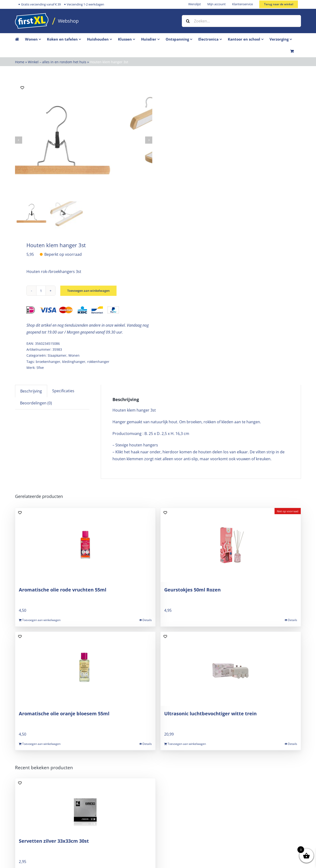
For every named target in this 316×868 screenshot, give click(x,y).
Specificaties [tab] (63, 391)
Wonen (74, 355)
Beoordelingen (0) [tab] (36, 403)
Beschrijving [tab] (31, 391)
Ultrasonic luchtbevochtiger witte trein (210, 714)
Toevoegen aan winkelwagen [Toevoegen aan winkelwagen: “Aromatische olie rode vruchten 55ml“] (41, 620)
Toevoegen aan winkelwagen (90, 291)
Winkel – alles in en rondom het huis (57, 62)
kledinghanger (74, 362)
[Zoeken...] (241, 21)
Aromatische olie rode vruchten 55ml (63, 590)
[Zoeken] (188, 21)
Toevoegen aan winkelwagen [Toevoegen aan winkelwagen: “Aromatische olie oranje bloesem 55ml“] (41, 744)
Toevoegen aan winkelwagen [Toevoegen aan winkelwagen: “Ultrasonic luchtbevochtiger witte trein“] (187, 744)
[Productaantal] (41, 291)
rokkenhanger (98, 362)
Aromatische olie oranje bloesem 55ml (64, 714)
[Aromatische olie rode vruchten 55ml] (85, 545)
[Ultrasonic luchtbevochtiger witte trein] (231, 669)
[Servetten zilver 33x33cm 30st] (85, 806)
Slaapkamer (57, 355)
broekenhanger (48, 362)
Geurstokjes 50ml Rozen (192, 590)
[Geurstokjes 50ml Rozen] (231, 545)
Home (20, 62)
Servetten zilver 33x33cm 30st (54, 841)
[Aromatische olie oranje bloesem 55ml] (85, 669)
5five (40, 368)
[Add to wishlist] (22, 88)
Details (147, 620)
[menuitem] (36, 39)
